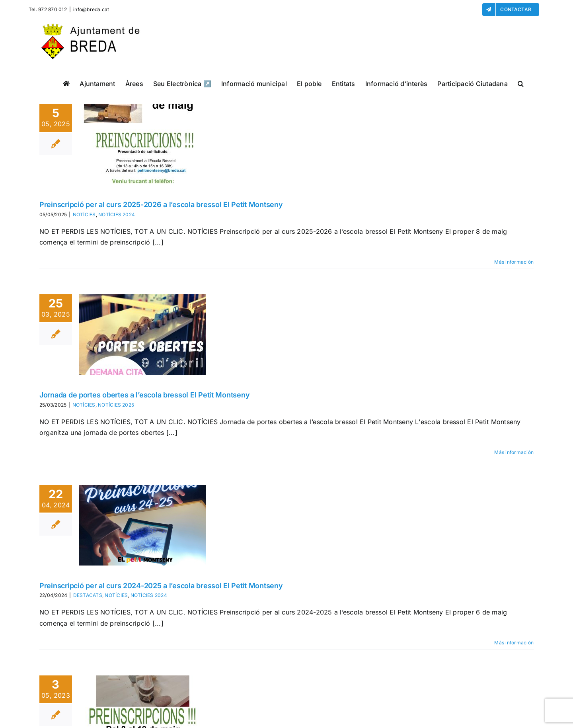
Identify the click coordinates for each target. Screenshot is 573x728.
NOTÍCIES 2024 (117, 214)
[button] (521, 83)
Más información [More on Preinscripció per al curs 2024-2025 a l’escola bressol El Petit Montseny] (514, 643)
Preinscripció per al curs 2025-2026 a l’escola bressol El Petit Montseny (161, 205)
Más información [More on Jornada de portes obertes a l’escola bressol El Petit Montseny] (514, 452)
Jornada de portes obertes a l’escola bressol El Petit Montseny (144, 395)
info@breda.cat (91, 9)
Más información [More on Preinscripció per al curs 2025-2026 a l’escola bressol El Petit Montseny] (514, 262)
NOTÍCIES (84, 214)
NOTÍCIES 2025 (116, 405)
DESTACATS (88, 595)
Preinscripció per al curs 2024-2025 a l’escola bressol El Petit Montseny (161, 586)
